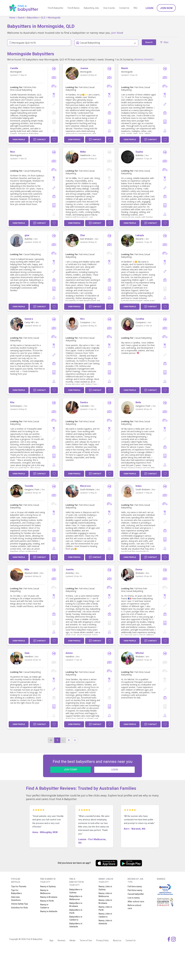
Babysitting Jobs (91, 8)
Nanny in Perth (47, 901)
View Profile (19, 139)
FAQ (135, 8)
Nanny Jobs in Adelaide (105, 922)
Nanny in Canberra (45, 906)
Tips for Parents (19, 886)
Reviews (61, 940)
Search (21, 18)
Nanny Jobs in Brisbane (105, 902)
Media (72, 940)
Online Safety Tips (20, 904)
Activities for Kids (20, 908)
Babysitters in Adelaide (76, 925)
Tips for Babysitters (16, 892)
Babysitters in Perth (76, 911)
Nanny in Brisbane (49, 897)
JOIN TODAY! (71, 770)
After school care (136, 902)
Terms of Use (86, 940)
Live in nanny (134, 898)
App (51, 940)
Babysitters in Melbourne (76, 898)
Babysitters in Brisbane (76, 905)
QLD (43, 18)
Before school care (134, 907)
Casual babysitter (136, 894)
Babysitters (33, 18)
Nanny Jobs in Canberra (105, 915)
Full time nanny (135, 886)
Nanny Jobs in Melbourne (105, 895)
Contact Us (124, 8)
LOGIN (115, 770)
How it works (109, 8)
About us (117, 940)
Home (12, 18)
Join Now (166, 8)
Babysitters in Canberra (76, 918)
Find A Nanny (74, 8)
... (63, 740)
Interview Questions (16, 899)
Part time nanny (135, 890)
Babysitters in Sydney (76, 891)
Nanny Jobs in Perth (105, 908)
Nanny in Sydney (48, 886)
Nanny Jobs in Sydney (105, 888)
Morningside (54, 18)
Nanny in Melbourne (45, 892)
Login (150, 8)
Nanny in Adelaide (49, 911)
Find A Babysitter (56, 8)
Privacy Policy (102, 940)
